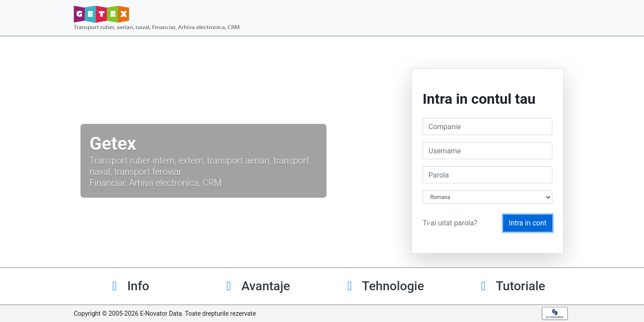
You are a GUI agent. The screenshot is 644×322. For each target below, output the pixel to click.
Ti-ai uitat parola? (450, 223)
